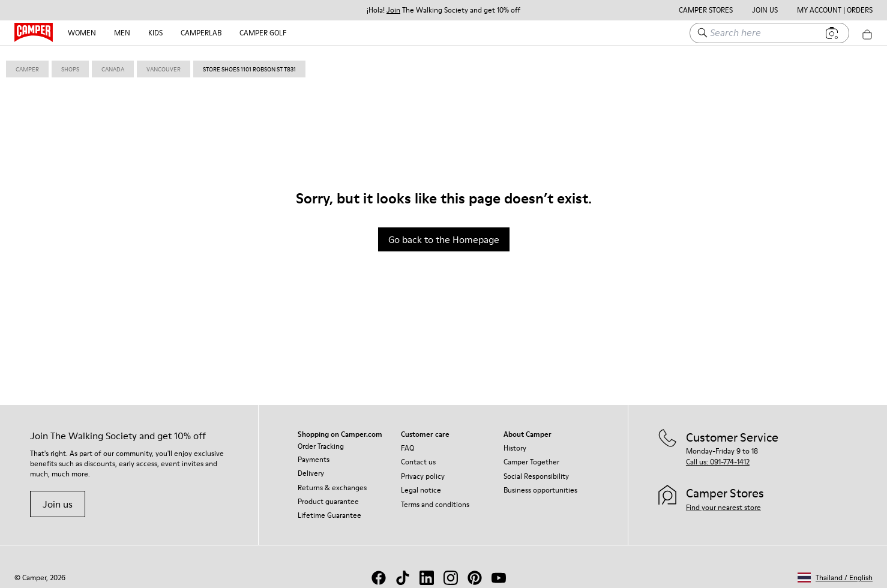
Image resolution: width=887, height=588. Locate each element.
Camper (27, 64)
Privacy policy (423, 471)
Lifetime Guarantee (329, 510)
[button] (835, 572)
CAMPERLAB (201, 33)
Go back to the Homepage (444, 234)
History (515, 442)
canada (113, 64)
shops (70, 64)
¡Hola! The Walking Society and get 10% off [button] (444, 10)
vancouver (164, 64)
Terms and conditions (435, 499)
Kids (155, 33)
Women (82, 33)
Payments (314, 454)
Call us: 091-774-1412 (718, 456)
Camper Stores (706, 10)
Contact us (418, 456)
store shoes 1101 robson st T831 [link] (249, 64)
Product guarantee (328, 496)
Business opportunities (540, 484)
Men (122, 33)
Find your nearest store (723, 502)
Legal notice (421, 484)
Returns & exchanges (332, 482)
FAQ (407, 442)
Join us (58, 499)
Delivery (311, 468)
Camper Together (531, 456)
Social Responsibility (536, 471)
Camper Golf (263, 33)
